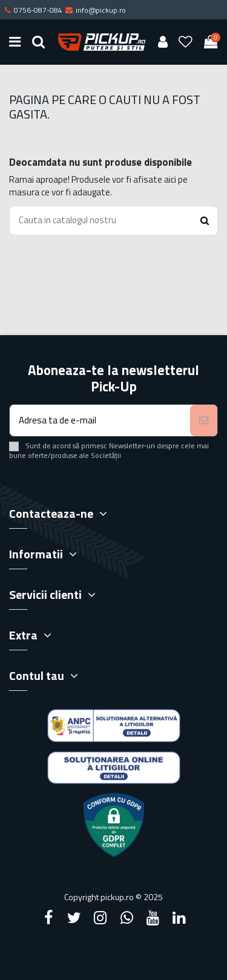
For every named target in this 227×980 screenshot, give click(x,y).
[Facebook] (48, 918)
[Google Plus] (127, 918)
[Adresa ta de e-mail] (100, 421)
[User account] (163, 42)
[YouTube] (153, 918)
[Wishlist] (186, 42)
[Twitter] (74, 918)
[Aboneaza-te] (204, 421)
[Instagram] (100, 918)
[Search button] (205, 220)
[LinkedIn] (179, 918)
